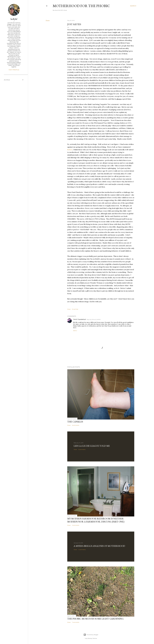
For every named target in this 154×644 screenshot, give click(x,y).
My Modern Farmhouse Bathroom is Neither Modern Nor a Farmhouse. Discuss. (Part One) (96, 520)
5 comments (82, 449)
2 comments (76, 525)
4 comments (82, 550)
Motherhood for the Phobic (81, 6)
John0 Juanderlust (80, 319)
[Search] (133, 6)
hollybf (14, 19)
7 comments (76, 622)
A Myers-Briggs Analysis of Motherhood (99, 546)
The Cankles (75, 422)
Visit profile (14, 70)
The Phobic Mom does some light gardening (95, 619)
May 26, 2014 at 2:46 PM (94, 319)
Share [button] (48, 21)
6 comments (76, 425)
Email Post (75, 309)
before (70, 150)
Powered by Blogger (91, 635)
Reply (75, 331)
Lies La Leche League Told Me (92, 446)
